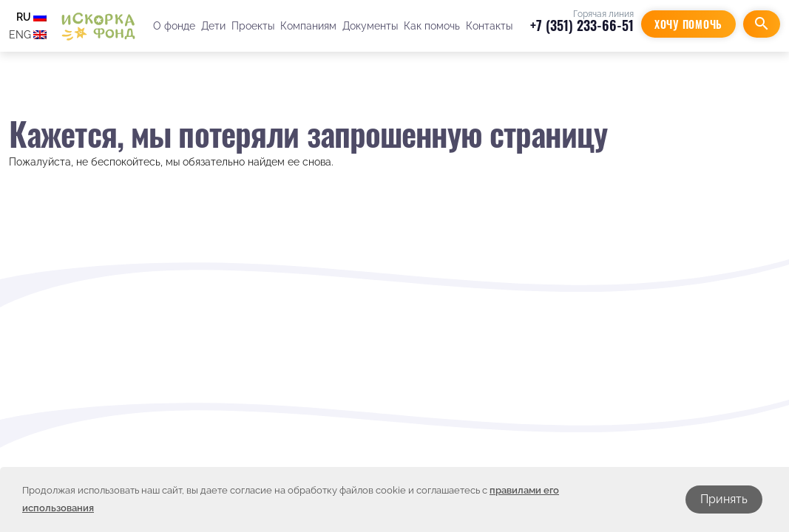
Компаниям (308, 26)
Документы (370, 26)
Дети (213, 26)
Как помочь (432, 26)
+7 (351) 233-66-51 (582, 25)
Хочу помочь (688, 24)
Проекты (253, 26)
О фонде (174, 26)
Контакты (489, 26)
